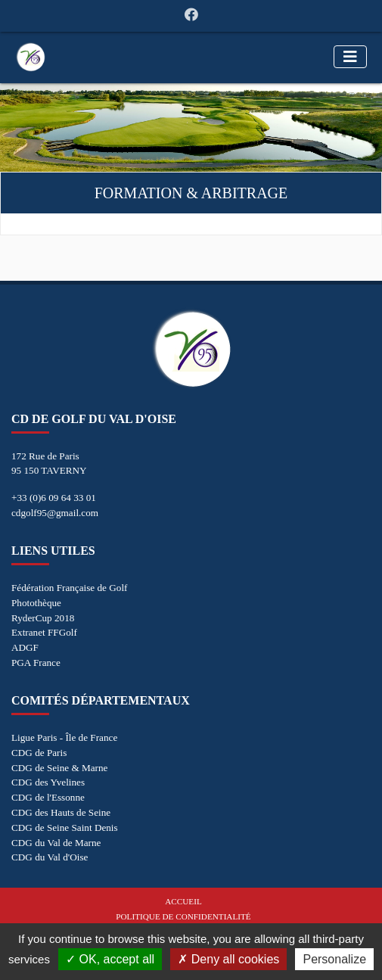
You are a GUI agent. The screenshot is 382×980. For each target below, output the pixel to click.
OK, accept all (110, 959)
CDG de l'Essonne (48, 797)
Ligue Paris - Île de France (64, 737)
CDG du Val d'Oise (50, 857)
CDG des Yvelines (48, 782)
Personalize (334, 959)
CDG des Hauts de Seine (61, 812)
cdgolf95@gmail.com (55, 513)
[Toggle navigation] (350, 57)
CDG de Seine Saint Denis (65, 828)
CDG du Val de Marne (56, 843)
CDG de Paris (39, 753)
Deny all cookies (228, 959)
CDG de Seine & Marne (59, 768)
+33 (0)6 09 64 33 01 (54, 498)
